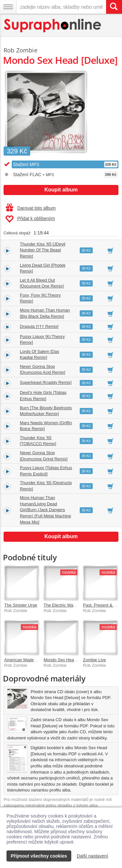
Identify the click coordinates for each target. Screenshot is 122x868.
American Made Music (25, 660)
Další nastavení (93, 856)
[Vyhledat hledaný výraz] (114, 7)
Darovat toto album (31, 208)
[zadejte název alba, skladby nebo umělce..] (61, 7)
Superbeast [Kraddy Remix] (46, 382)
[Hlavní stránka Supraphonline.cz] (53, 26)
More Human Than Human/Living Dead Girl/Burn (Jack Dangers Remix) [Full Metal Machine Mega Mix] (46, 510)
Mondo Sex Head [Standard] (70, 660)
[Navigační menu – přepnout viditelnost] (8, 7)
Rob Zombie (20, 50)
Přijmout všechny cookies (39, 856)
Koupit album (61, 190)
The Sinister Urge (21, 605)
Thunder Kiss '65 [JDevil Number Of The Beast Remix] (43, 250)
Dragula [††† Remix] (39, 326)
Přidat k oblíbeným (30, 219)
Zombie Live (95, 660)
